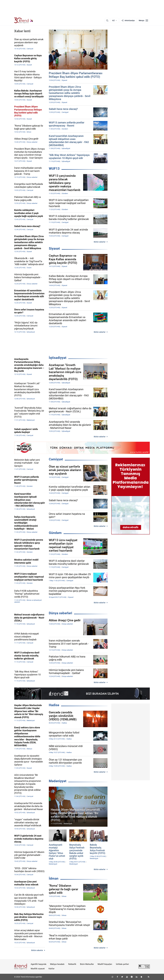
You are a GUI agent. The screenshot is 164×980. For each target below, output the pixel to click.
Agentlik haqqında (39, 964)
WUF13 (54, 169)
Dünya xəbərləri (60, 613)
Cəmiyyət (56, 459)
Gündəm (55, 533)
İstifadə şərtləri (122, 964)
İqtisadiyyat (58, 358)
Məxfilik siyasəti (38, 969)
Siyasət (54, 248)
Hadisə (54, 705)
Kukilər (52, 969)
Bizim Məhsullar (87, 964)
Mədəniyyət (58, 781)
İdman (54, 878)
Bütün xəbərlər (100, 242)
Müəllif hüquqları (105, 964)
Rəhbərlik (72, 964)
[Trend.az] (24, 20)
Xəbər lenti (22, 31)
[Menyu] (143, 20)
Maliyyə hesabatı (57, 964)
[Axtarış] (107, 20)
